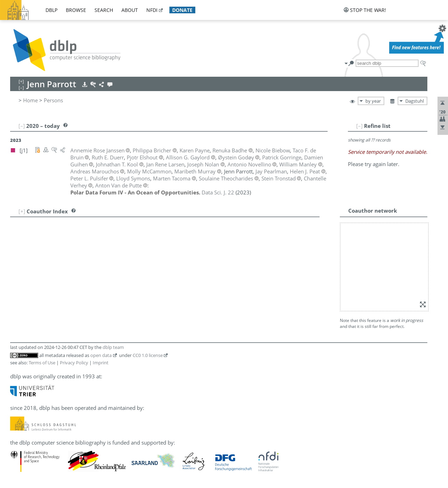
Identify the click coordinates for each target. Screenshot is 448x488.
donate (182, 10)
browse (76, 10)
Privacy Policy (74, 363)
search (104, 10)
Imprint (101, 363)
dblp (51, 10)
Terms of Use (42, 363)
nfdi (152, 10)
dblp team (113, 347)
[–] (359, 126)
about (130, 10)
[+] (22, 211)
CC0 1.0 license (148, 355)
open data (101, 355)
